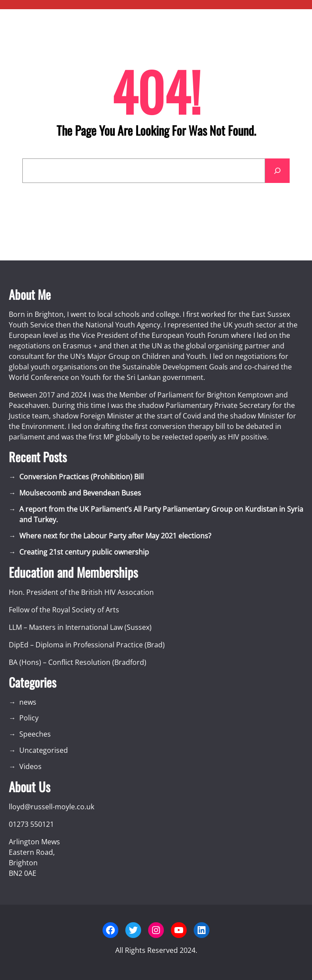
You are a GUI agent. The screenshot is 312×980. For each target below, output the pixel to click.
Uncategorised (44, 750)
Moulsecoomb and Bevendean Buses (80, 493)
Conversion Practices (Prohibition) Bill (82, 477)
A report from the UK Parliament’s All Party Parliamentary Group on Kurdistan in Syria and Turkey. (161, 514)
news (28, 702)
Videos (30, 766)
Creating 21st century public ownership (84, 552)
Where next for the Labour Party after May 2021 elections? (115, 536)
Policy (29, 718)
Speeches (35, 734)
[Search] (277, 171)
